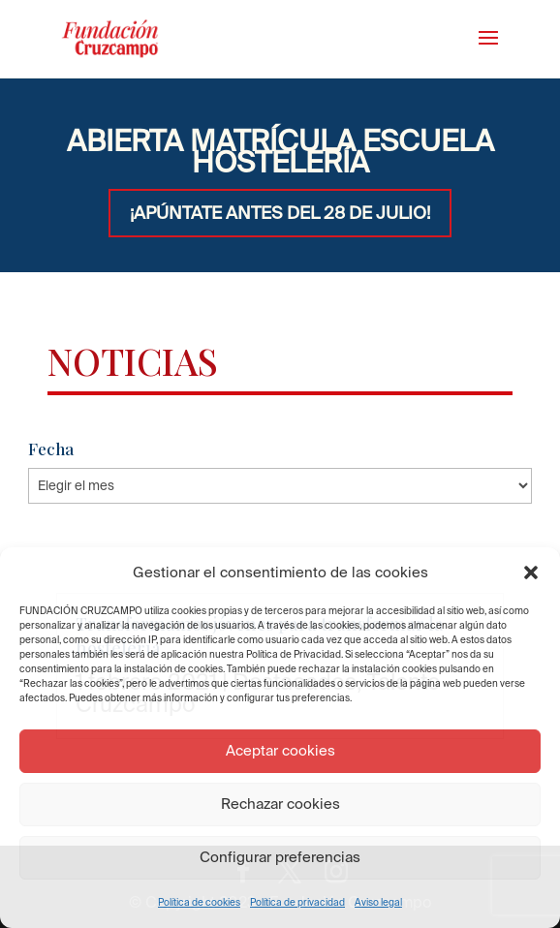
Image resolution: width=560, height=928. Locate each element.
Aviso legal (378, 902)
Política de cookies (199, 902)
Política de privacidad (297, 902)
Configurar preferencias (280, 857)
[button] (531, 572)
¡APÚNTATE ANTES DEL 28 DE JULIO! (280, 213)
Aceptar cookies (280, 750)
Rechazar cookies (280, 804)
